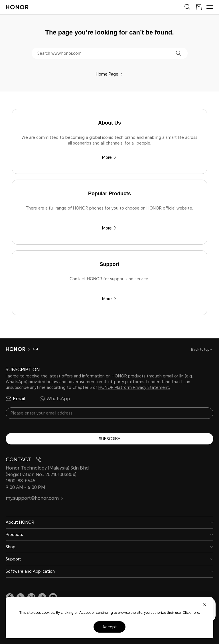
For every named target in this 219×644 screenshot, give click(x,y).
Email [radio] (15, 399)
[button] (178, 53)
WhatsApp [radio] (55, 399)
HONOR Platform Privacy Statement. (134, 387)
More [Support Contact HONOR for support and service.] (109, 299)
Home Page (109, 74)
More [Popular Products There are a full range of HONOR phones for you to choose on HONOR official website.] (109, 228)
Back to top (201, 350)
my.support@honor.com (35, 498)
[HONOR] (16, 349)
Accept (110, 627)
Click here (191, 613)
